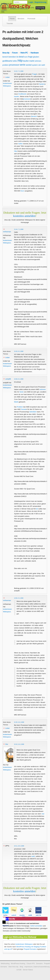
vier (40, 65)
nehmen (38, 61)
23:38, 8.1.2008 (19, 379)
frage (30, 57)
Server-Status (28, 970)
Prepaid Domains (30, 949)
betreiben (12, 57)
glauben (36, 57)
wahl (43, 65)
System (42, 84)
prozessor (14, 65)
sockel (29, 65)
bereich (5, 57)
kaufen (26, 61)
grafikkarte (7, 61)
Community (40, 8)
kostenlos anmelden (24, 216)
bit (17, 57)
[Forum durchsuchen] (20, 2)
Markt (16, 402)
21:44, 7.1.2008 (19, 229)
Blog (21, 967)
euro (26, 57)
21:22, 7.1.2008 (19, 71)
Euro (22, 191)
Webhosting (5, 963)
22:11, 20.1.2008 (19, 846)
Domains (21, 8)
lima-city (6, 53)
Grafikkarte (22, 94)
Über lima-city (13, 967)
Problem (20, 407)
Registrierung (40, 2)
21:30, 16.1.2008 (19, 722)
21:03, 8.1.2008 (19, 351)
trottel (7, 77)
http (20, 61)
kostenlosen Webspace (24, 944)
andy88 (8, 379)
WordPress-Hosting (8, 8)
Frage (34, 74)
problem (6, 65)
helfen (15, 61)
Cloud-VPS (30, 8)
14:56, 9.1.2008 (19, 598)
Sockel (24, 409)
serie (23, 65)
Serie (22, 392)
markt (32, 61)
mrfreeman (7, 232)
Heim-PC (24, 53)
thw (7, 744)
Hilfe (3, 12)
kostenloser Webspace (9, 4)
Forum (12, 19)
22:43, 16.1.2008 (19, 744)
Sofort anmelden (36, 926)
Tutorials (10, 23)
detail (21, 57)
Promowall (31, 19)
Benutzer (21, 19)
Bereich (34, 116)
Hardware (35, 53)
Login (31, 2)
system (35, 65)
